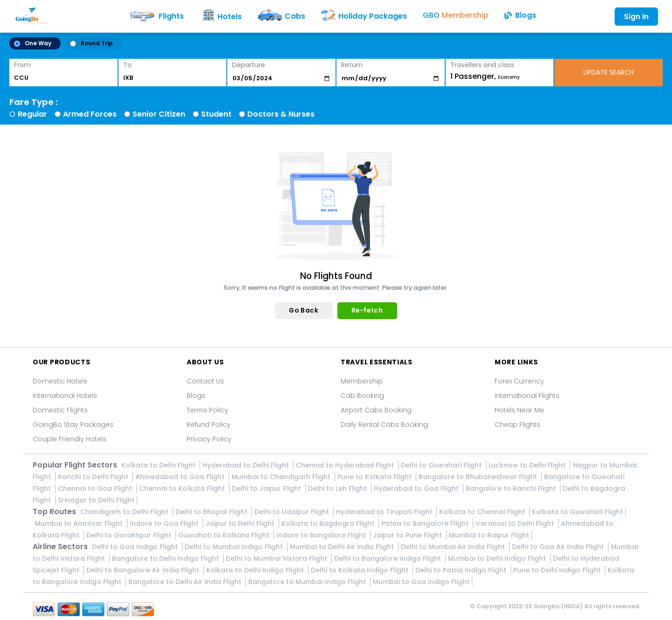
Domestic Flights (60, 410)
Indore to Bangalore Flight (322, 535)
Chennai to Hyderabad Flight (346, 465)
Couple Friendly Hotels (70, 439)
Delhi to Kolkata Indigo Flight (360, 570)
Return (352, 65)
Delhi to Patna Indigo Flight (462, 570)
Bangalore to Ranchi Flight (512, 488)
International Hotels (65, 396)
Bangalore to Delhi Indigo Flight (166, 558)
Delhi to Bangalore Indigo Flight (388, 558)
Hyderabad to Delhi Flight (247, 465)
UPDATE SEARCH (609, 72)
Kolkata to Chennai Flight (483, 512)
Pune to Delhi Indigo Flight (558, 570)
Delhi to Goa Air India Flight (559, 547)
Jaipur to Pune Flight (408, 535)
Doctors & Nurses (281, 114)
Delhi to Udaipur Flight (293, 512)
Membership (362, 381)
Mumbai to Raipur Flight (489, 535)
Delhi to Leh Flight (338, 488)
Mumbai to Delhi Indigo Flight (498, 558)
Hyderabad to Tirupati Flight (385, 512)
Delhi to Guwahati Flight (442, 465)
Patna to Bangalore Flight (426, 523)
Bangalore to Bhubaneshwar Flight (479, 477)
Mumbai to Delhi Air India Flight (343, 547)
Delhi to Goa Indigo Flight (136, 547)
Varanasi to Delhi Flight (516, 523)
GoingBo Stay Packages (73, 425)
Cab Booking (362, 396)
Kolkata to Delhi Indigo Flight (256, 570)
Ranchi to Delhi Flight (94, 477)
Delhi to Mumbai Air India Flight (454, 547)
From (22, 65)
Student (216, 114)
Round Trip (91, 43)
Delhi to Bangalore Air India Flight (144, 570)
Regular (32, 114)
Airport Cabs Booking (376, 410)
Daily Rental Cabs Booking (384, 425)
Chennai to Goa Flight (96, 488)
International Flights (527, 396)
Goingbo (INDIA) (558, 606)
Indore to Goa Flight (165, 523)
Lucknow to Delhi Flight (528, 465)
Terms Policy (207, 410)
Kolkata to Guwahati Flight (577, 512)
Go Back (304, 310)
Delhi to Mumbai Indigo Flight (235, 547)
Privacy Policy (209, 439)
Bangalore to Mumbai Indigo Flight (308, 582)
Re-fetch (367, 310)
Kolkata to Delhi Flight (159, 465)
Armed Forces (90, 114)
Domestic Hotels (60, 381)
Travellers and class (482, 65)
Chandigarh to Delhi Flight (125, 512)
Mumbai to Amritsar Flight (80, 523)
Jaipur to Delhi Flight (241, 523)
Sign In (636, 17)
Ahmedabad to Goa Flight (181, 477)
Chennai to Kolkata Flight (183, 488)
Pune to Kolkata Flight (375, 477)
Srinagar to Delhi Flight (96, 500)
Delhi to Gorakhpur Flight (130, 535)
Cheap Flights (518, 425)
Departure (248, 65)
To (127, 65)
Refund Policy (209, 425)
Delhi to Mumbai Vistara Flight (277, 558)
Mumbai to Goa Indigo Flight (421, 582)
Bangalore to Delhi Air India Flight (186, 582)
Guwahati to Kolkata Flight (225, 535)
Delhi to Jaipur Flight (267, 488)
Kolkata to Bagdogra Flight (329, 523)
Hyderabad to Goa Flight (417, 488)
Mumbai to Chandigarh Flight (282, 477)
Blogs (196, 396)
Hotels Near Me (519, 410)
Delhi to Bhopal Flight (212, 512)
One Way (33, 43)
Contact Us (205, 381)
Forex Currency (519, 381)
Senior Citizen (159, 114)
